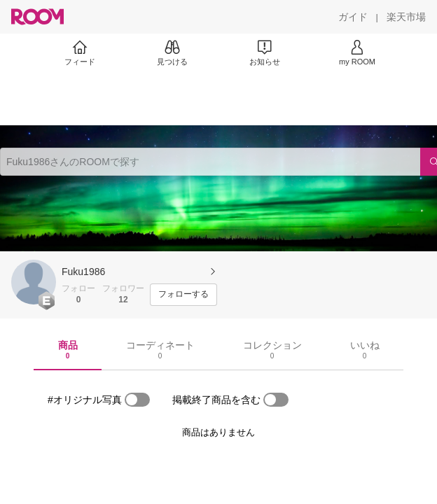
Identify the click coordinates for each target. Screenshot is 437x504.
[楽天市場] (406, 17)
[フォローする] (183, 295)
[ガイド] (353, 17)
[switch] (137, 400)
